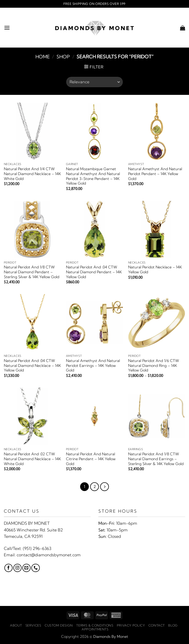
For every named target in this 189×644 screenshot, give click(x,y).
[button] (7, 28)
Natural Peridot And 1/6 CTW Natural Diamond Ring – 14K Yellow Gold (154, 365)
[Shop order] (94, 82)
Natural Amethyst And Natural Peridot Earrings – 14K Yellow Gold (93, 365)
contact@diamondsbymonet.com (49, 555)
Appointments (95, 629)
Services (33, 625)
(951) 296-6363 (37, 548)
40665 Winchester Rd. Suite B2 (33, 530)
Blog (173, 625)
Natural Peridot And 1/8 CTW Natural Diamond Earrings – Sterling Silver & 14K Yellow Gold (156, 459)
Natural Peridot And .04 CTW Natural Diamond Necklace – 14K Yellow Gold (32, 365)
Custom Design (59, 625)
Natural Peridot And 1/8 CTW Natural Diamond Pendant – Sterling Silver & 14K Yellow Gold (32, 272)
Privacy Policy (131, 625)
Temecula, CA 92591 (23, 536)
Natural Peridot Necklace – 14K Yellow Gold (155, 270)
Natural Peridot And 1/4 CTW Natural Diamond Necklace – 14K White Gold (32, 174)
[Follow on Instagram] (17, 568)
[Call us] (35, 568)
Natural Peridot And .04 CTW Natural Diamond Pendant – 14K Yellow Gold (94, 272)
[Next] (105, 487)
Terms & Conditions (95, 625)
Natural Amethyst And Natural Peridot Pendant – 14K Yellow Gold (155, 174)
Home (43, 57)
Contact (157, 625)
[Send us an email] (26, 568)
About (16, 625)
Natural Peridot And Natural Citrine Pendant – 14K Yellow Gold (91, 459)
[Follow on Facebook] (8, 568)
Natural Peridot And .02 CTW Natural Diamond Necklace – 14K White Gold (32, 459)
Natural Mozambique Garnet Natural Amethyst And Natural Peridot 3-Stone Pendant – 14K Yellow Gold (93, 176)
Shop (63, 57)
